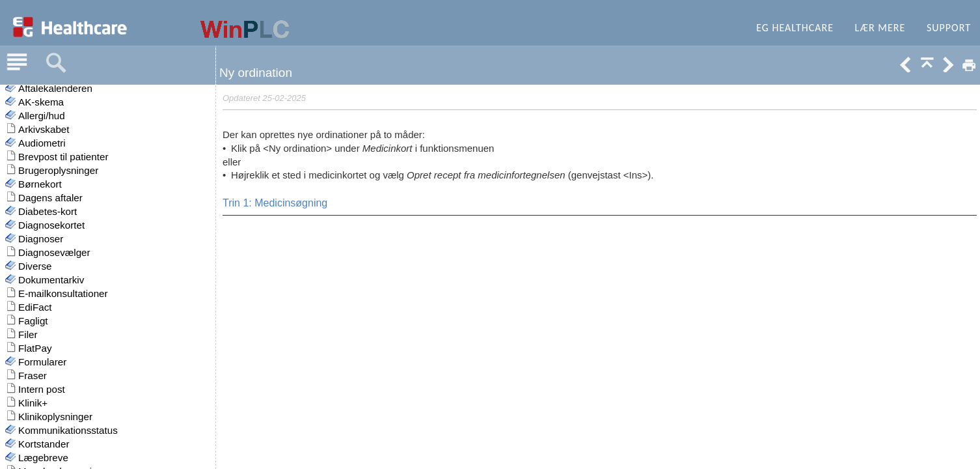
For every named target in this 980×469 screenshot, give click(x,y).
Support (949, 28)
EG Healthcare (795, 28)
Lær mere (880, 28)
